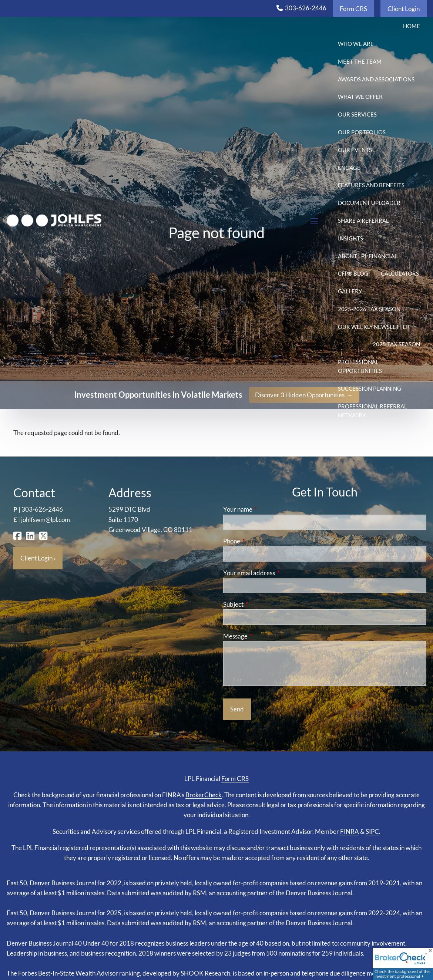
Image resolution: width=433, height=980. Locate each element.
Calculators (400, 273)
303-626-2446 (306, 8)
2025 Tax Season (396, 344)
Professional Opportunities (360, 366)
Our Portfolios (362, 132)
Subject (262, 604)
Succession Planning (370, 388)
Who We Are (356, 44)
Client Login (404, 9)
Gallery (350, 291)
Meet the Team (360, 61)
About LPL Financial (368, 256)
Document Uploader (369, 203)
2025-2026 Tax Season (369, 309)
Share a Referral (363, 220)
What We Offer (360, 97)
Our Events (355, 150)
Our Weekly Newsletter (374, 327)
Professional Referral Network (372, 411)
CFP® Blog (353, 273)
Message (264, 636)
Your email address (278, 573)
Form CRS (353, 9)
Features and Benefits (371, 185)
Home (412, 26)
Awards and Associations (376, 79)
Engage (349, 168)
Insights (350, 238)
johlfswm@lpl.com (46, 520)
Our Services (357, 114)
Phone (260, 541)
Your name (266, 509)
